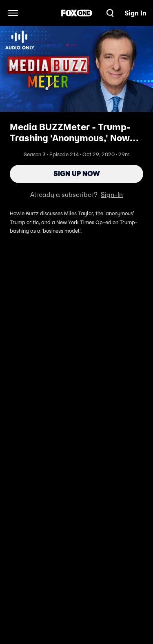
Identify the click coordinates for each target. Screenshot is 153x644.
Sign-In (112, 194)
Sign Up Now (77, 174)
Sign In (135, 13)
